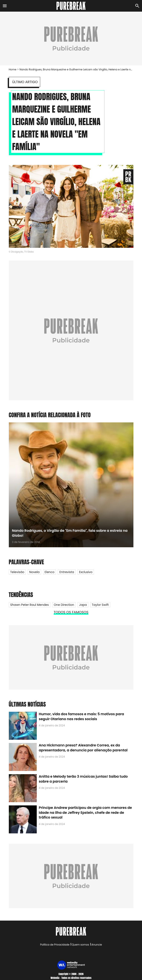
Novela (34, 572)
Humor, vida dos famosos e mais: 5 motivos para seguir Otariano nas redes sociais (82, 716)
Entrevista (67, 572)
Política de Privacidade (55, 945)
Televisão (17, 572)
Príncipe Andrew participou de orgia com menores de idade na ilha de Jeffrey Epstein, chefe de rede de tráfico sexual (85, 813)
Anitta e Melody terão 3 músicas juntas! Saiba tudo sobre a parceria (83, 779)
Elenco (50, 572)
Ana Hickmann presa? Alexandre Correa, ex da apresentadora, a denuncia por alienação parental (83, 748)
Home (13, 69)
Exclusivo (86, 572)
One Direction (64, 605)
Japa (83, 605)
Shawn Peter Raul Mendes (30, 605)
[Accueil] (71, 6)
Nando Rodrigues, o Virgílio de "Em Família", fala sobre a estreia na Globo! (70, 533)
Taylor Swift (100, 605)
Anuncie (97, 945)
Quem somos (80, 945)
